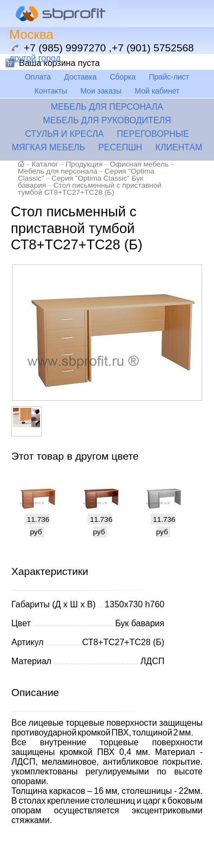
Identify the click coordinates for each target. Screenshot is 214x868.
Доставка (81, 77)
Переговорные (153, 134)
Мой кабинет (157, 91)
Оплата (38, 77)
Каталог (45, 164)
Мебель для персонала (107, 107)
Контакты (51, 91)
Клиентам (179, 147)
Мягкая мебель (49, 147)
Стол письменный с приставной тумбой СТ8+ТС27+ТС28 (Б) (90, 189)
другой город (35, 58)
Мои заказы (101, 91)
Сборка (123, 77)
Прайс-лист (169, 77)
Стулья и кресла (64, 134)
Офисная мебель (139, 164)
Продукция (84, 164)
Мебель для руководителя (107, 120)
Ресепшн (120, 147)
